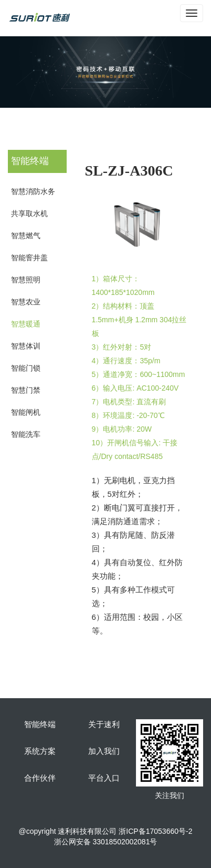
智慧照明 (26, 280)
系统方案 (40, 751)
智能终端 (40, 724)
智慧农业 (26, 302)
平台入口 (104, 778)
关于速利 (104, 724)
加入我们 (104, 751)
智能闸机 (26, 412)
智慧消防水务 (33, 191)
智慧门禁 (26, 390)
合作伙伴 (40, 778)
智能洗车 (26, 434)
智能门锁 (26, 368)
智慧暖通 (26, 324)
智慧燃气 (26, 236)
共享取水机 (29, 213)
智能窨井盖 (29, 258)
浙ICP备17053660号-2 (155, 831)
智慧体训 (26, 346)
